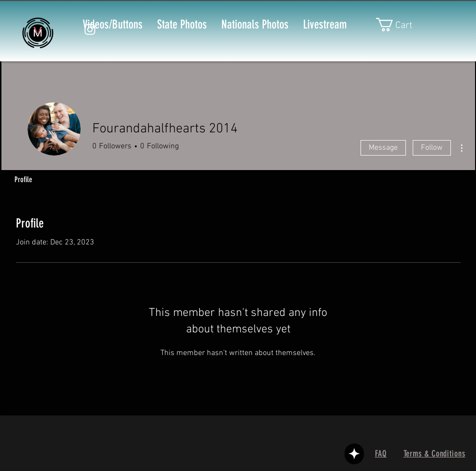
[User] (354, 454)
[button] (401, 25)
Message (383, 148)
